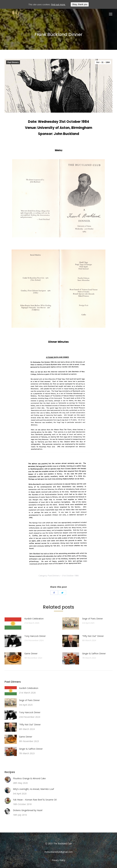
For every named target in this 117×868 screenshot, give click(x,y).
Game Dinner (31, 653)
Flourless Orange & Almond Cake (29, 778)
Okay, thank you (80, 4)
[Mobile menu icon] (111, 14)
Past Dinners (13, 62)
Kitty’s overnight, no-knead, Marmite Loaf (33, 789)
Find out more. (58, 4)
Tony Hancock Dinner (35, 636)
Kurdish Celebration (34, 619)
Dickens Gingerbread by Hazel (28, 810)
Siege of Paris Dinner (92, 619)
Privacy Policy (58, 860)
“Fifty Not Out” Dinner (93, 636)
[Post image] (13, 623)
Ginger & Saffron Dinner (94, 653)
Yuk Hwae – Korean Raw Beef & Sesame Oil (35, 800)
